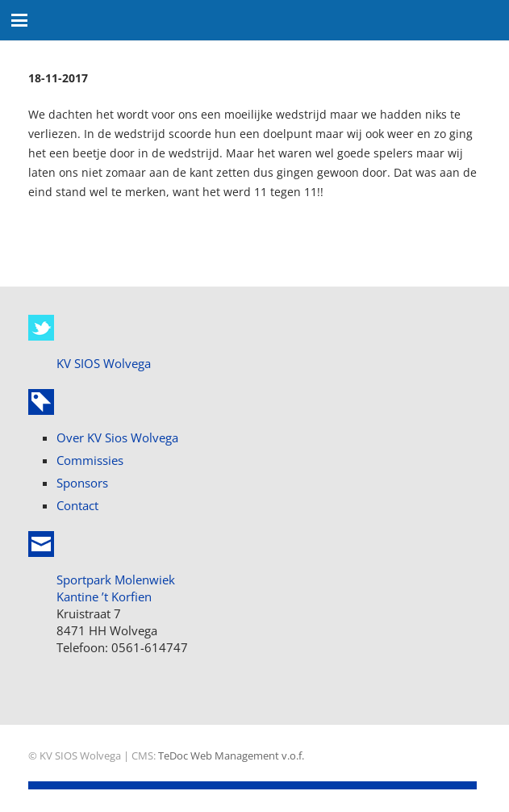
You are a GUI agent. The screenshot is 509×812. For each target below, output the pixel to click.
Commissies (90, 460)
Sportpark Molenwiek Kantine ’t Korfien (116, 588)
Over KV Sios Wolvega (117, 437)
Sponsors (82, 483)
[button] (19, 20)
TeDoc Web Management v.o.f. (231, 756)
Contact (77, 505)
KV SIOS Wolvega (104, 363)
